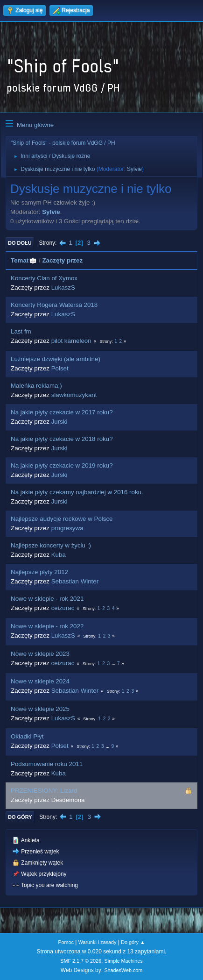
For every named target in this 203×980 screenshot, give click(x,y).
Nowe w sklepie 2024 (40, 681)
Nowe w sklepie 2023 (40, 654)
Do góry (20, 817)
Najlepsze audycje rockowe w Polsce (62, 519)
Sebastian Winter (75, 581)
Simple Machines (124, 961)
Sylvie (134, 169)
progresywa (67, 528)
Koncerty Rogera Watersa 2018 (54, 305)
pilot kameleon (71, 341)
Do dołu (20, 243)
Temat (24, 260)
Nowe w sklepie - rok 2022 (47, 626)
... (114, 664)
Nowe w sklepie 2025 (40, 709)
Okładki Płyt (27, 736)
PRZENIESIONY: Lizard (44, 791)
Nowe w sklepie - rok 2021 (47, 599)
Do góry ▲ (133, 942)
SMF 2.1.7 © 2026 (81, 961)
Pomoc (66, 942)
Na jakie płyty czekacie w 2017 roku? (62, 412)
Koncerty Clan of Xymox (44, 278)
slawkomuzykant (74, 395)
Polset (60, 368)
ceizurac (63, 608)
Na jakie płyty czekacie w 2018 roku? (62, 439)
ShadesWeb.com (123, 970)
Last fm (21, 331)
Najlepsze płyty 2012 (39, 572)
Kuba (59, 555)
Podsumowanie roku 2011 (47, 764)
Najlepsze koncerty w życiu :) (51, 545)
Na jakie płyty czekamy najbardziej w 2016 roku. (77, 492)
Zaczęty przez (62, 260)
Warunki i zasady (98, 942)
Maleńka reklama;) (36, 386)
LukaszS (63, 288)
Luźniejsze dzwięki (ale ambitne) (56, 359)
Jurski (59, 422)
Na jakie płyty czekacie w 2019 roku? (62, 465)
